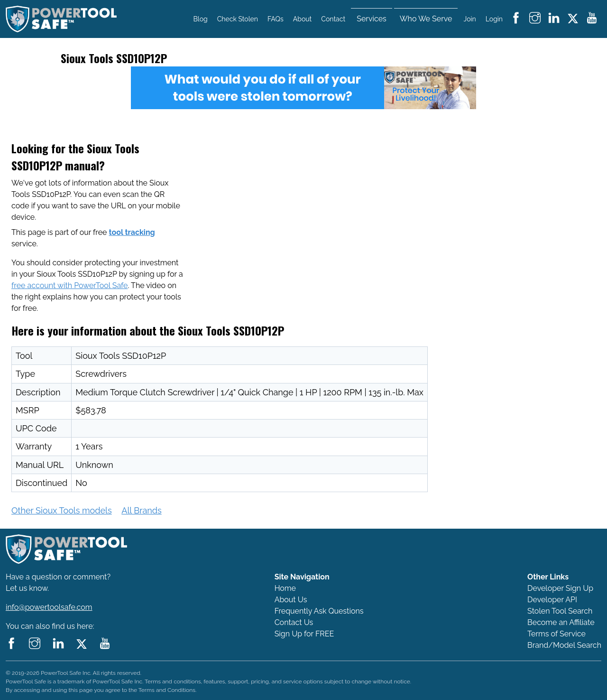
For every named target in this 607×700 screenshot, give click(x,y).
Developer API (552, 600)
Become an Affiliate (561, 622)
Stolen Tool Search (560, 611)
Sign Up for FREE (304, 634)
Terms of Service (556, 634)
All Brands (141, 510)
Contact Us (294, 622)
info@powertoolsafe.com (49, 607)
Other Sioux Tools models (62, 510)
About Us (291, 600)
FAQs (276, 19)
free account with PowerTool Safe (69, 285)
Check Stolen (238, 19)
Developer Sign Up (560, 588)
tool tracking (132, 232)
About (302, 19)
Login (494, 19)
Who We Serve (426, 19)
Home (285, 588)
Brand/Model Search (564, 645)
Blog (201, 19)
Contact (333, 19)
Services (372, 19)
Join (470, 19)
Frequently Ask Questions (319, 611)
